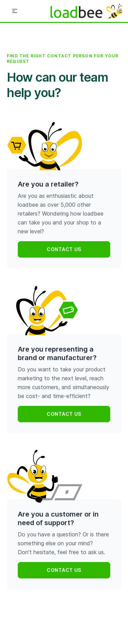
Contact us (64, 249)
